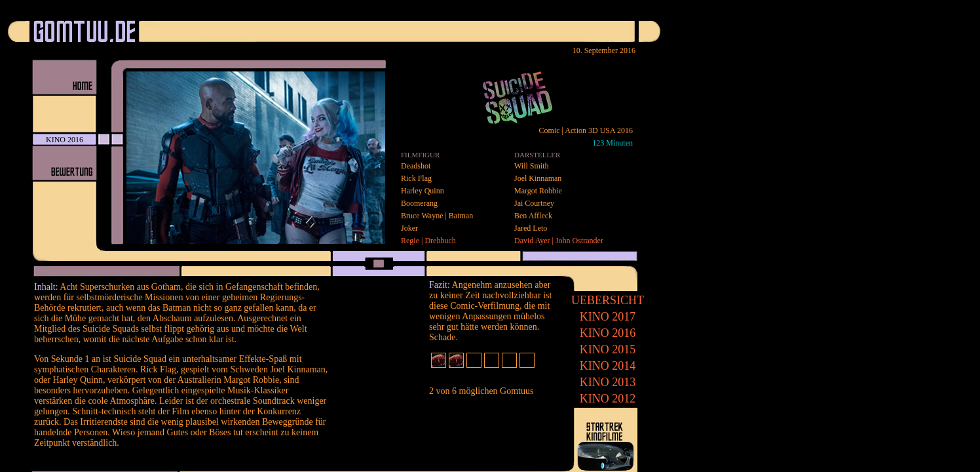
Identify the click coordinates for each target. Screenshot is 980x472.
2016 (608, 333)
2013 (608, 382)
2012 (608, 399)
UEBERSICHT (608, 300)
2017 (608, 317)
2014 (608, 366)
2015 (608, 349)
